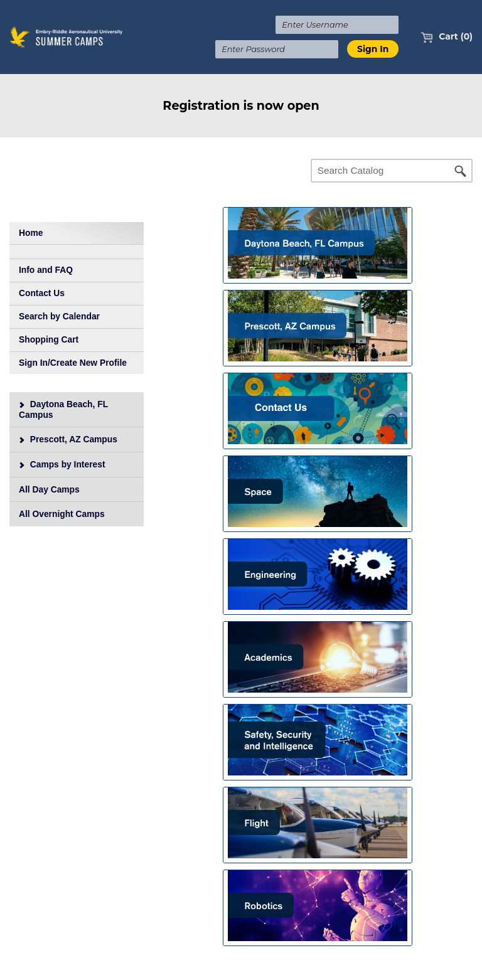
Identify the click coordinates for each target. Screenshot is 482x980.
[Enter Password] (277, 49)
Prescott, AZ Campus (68, 439)
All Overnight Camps (62, 514)
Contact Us (42, 293)
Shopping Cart (49, 339)
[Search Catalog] (392, 171)
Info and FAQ (46, 270)
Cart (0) (447, 36)
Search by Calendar (59, 316)
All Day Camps (49, 489)
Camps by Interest (62, 464)
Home (31, 233)
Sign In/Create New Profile (73, 363)
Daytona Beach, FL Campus (63, 409)
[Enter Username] (337, 25)
